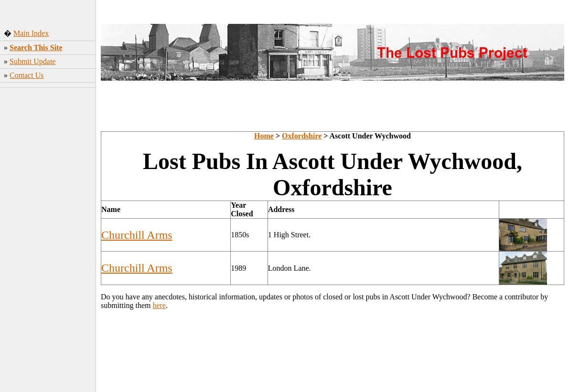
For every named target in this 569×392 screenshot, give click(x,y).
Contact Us (27, 75)
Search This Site (36, 48)
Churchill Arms (137, 235)
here (159, 305)
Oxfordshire (302, 136)
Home (264, 136)
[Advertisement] (48, 241)
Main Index (31, 33)
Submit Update (32, 61)
